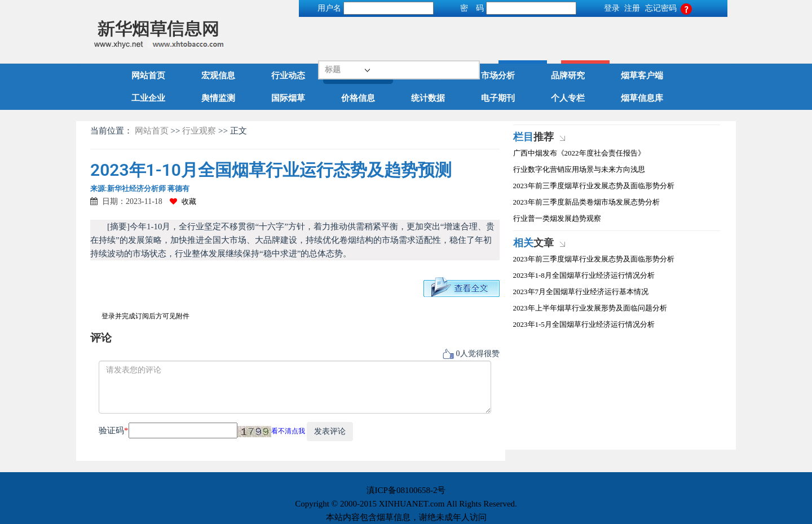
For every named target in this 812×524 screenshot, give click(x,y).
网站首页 (148, 76)
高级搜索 (703, 35)
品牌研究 (568, 76)
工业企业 (148, 98)
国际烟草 (288, 98)
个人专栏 (568, 98)
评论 (101, 338)
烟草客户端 (642, 76)
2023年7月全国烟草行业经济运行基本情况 (581, 292)
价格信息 (358, 98)
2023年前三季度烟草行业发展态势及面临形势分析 (594, 186)
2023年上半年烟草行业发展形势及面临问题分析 (590, 308)
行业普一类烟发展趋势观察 (557, 218)
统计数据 (428, 98)
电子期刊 (498, 98)
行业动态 (288, 76)
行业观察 (358, 76)
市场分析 (498, 76)
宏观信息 (218, 76)
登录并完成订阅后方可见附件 (145, 316)
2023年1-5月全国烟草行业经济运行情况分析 (584, 324)
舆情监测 (218, 98)
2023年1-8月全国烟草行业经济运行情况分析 (584, 275)
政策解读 (428, 76)
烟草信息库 (642, 98)
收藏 (183, 201)
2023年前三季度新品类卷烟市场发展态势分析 (586, 202)
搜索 (640, 35)
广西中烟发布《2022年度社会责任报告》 (579, 153)
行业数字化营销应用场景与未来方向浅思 (579, 169)
